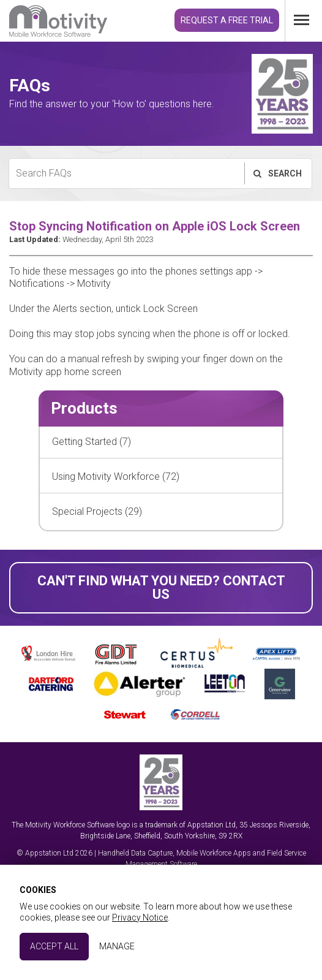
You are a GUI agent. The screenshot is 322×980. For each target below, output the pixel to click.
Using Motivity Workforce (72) (116, 477)
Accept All (54, 946)
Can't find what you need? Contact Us (161, 587)
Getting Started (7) (92, 442)
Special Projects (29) (97, 511)
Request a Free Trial (227, 20)
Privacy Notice (140, 917)
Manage (117, 946)
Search (277, 173)
